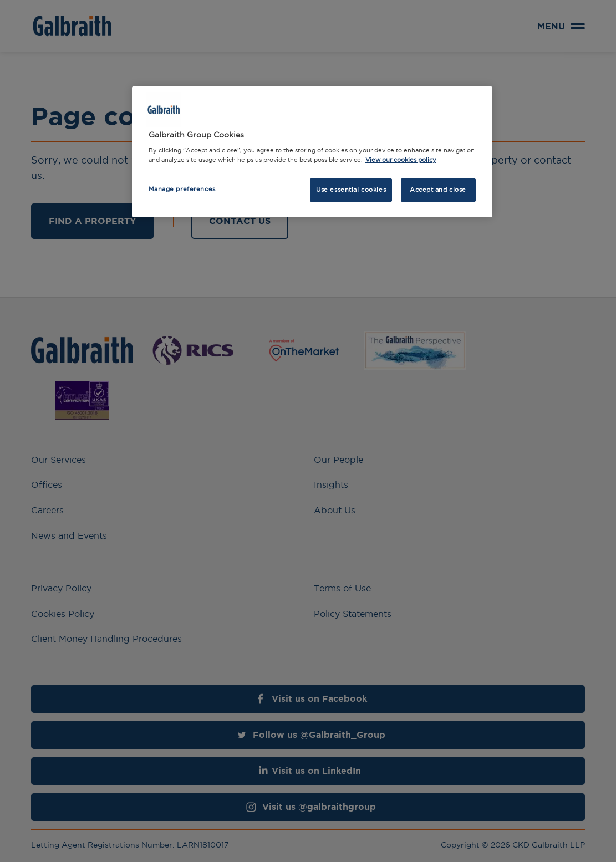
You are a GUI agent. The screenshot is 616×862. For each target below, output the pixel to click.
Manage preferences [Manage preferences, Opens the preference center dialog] (182, 189)
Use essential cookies (351, 190)
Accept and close (438, 190)
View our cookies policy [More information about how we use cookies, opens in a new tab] (401, 160)
